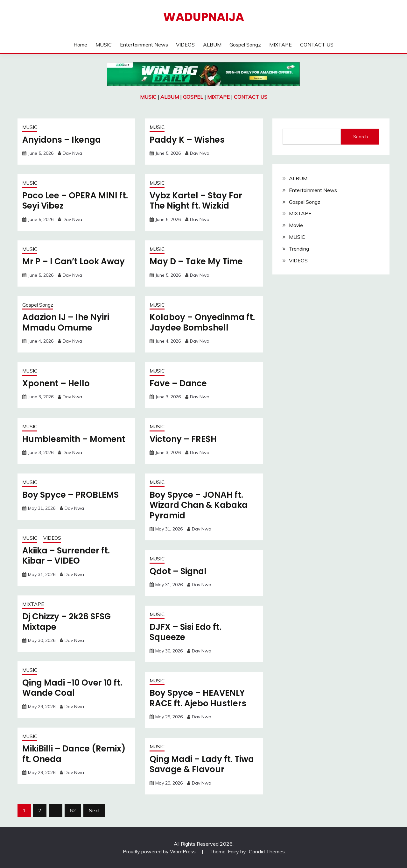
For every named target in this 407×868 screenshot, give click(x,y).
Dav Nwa (72, 153)
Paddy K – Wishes (187, 140)
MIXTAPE (281, 45)
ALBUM (212, 45)
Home (80, 45)
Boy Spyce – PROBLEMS (70, 495)
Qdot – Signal (178, 571)
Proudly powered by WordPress (160, 851)
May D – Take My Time (196, 261)
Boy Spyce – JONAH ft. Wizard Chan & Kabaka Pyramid (199, 505)
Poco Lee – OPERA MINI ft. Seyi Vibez (75, 201)
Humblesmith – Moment (74, 439)
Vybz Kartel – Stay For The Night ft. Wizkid (196, 201)
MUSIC (104, 45)
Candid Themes (267, 851)
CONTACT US (317, 45)
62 (73, 810)
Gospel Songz (245, 45)
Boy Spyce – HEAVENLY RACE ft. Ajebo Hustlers (198, 698)
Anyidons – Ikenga (62, 140)
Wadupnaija (204, 17)
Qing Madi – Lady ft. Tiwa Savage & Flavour (202, 764)
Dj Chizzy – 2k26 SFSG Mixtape (67, 622)
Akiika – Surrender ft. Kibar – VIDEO (66, 556)
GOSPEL (193, 97)
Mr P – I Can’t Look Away (74, 261)
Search (361, 137)
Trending (299, 249)
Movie (296, 225)
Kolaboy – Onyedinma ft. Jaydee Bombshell (202, 322)
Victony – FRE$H (183, 439)
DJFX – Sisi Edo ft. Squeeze (186, 632)
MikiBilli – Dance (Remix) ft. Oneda (74, 754)
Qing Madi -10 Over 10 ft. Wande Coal (72, 688)
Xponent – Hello (56, 383)
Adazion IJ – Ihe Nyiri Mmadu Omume (66, 322)
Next (94, 810)
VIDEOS (185, 45)
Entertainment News (144, 45)
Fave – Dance (178, 383)
